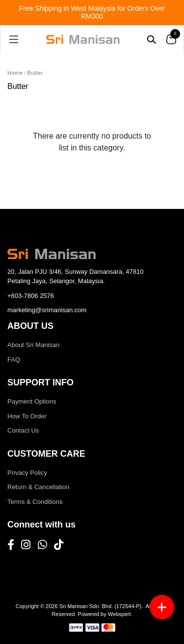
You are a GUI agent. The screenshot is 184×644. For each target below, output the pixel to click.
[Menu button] (162, 607)
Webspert (119, 614)
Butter (35, 73)
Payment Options (32, 401)
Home (15, 73)
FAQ (14, 360)
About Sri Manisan (33, 345)
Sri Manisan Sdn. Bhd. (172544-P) (101, 606)
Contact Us (23, 430)
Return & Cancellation (38, 487)
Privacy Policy (27, 473)
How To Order (27, 416)
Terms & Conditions (35, 502)
